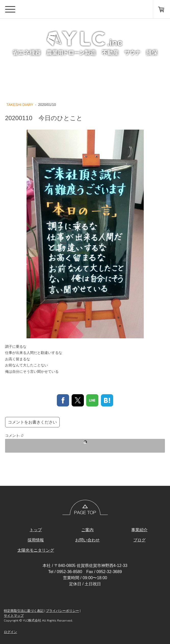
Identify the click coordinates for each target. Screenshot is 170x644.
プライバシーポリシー (62, 611)
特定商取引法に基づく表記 (24, 611)
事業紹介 (139, 530)
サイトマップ (14, 615)
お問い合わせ (87, 540)
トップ (36, 530)
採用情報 (36, 540)
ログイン (10, 632)
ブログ (139, 540)
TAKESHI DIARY (20, 105)
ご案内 (87, 530)
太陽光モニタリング (36, 550)
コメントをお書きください (32, 422)
